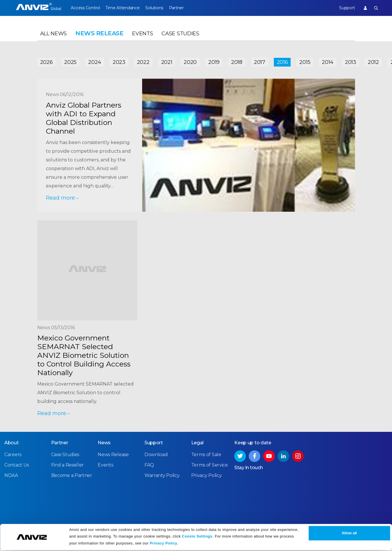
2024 (95, 61)
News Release (113, 457)
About (12, 445)
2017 (260, 61)
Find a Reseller (68, 467)
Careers (13, 457)
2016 (282, 61)
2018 (237, 61)
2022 (143, 61)
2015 (305, 61)
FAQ (149, 467)
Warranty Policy (162, 478)
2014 (328, 61)
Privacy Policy (163, 544)
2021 (167, 61)
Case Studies (180, 36)
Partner (184, 8)
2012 (373, 61)
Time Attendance (125, 8)
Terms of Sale (206, 457)
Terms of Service (210, 467)
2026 (47, 61)
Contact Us (17, 467)
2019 (214, 61)
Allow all (349, 534)
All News (54, 36)
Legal (198, 445)
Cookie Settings (197, 537)
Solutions (160, 8)
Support (344, 8)
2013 (351, 61)
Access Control (85, 8)
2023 (119, 61)
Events (142, 36)
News (104, 445)
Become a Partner (72, 478)
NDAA (11, 478)
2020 (190, 61)
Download (156, 457)
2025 (70, 61)
